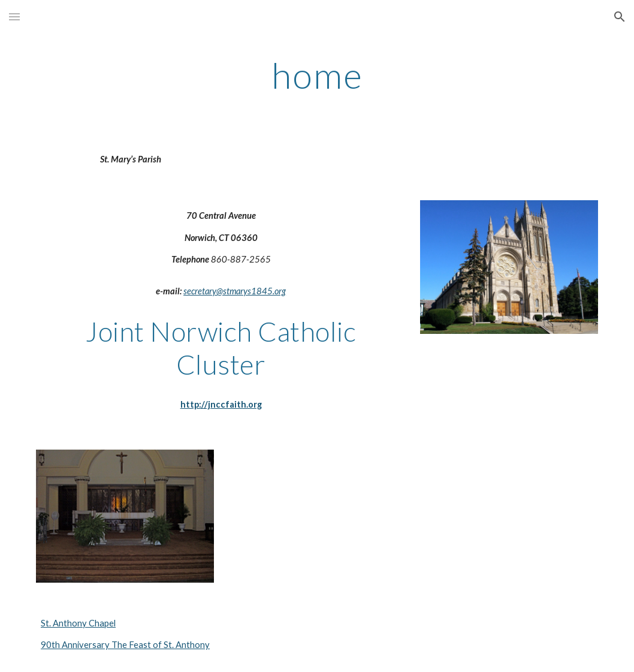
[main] (317, 75)
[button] (14, 16)
